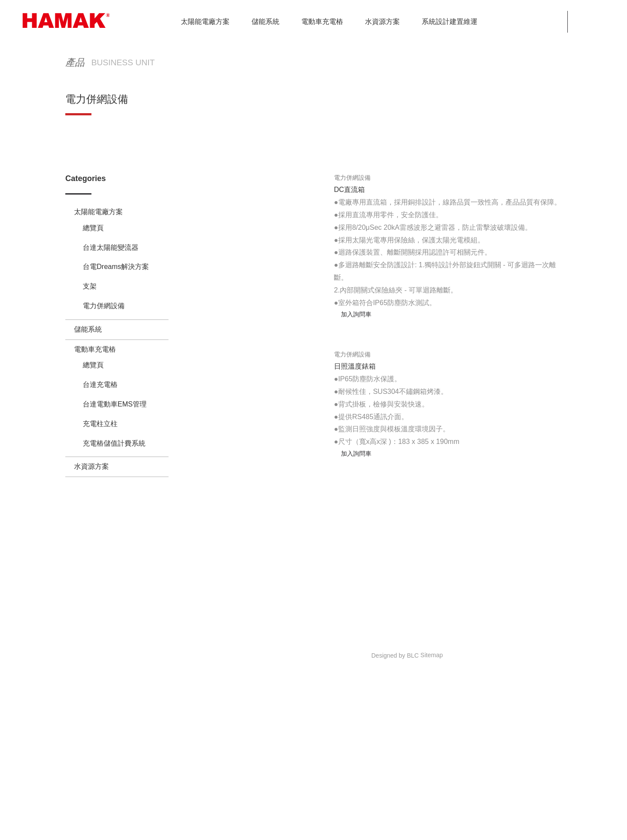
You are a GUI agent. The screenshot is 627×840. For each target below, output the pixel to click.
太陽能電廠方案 (476, 194)
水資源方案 (91, 433)
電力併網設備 (538, 194)
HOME (400, 194)
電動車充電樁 (95, 413)
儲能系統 (88, 393)
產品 (430, 194)
